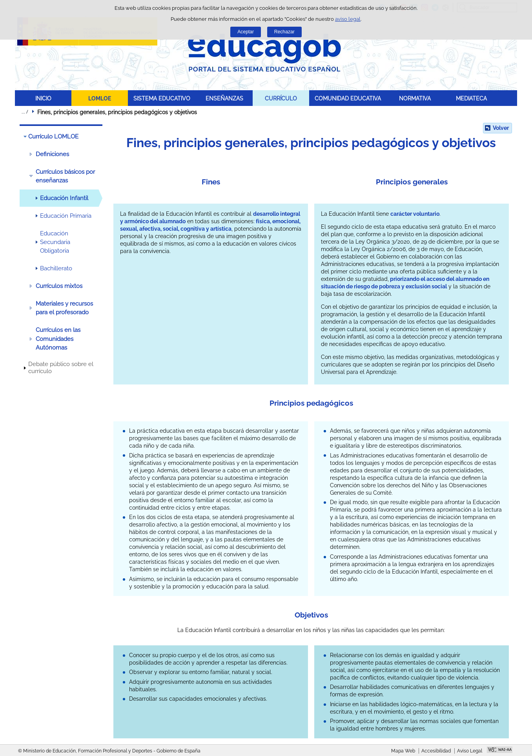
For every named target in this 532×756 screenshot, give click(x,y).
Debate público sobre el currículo (61, 368)
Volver (501, 128)
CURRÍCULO (281, 98)
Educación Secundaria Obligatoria (55, 242)
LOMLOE (100, 98)
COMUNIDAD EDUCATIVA (348, 98)
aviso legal (348, 19)
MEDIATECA (471, 98)
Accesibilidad (436, 751)
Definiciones (52, 154)
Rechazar (284, 32)
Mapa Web (403, 751)
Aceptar (246, 32)
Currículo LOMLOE (53, 137)
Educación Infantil (64, 198)
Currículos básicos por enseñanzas (65, 176)
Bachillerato (56, 268)
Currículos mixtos (59, 286)
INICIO (43, 98)
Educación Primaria (66, 216)
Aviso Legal (470, 751)
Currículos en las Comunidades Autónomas (58, 339)
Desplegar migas (25, 112)
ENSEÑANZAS (224, 98)
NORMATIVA (415, 98)
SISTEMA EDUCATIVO (162, 98)
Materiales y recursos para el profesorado (64, 308)
